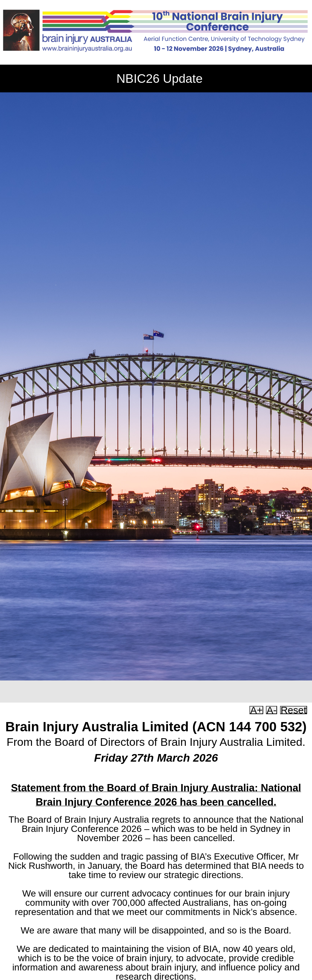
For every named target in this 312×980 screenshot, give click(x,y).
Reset (294, 710)
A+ (256, 710)
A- (271, 710)
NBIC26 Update (160, 79)
